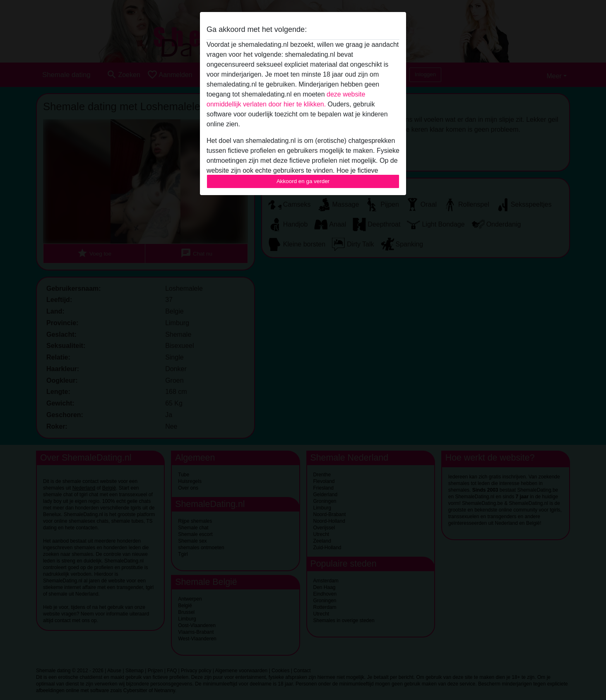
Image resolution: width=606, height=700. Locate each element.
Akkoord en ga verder (303, 181)
